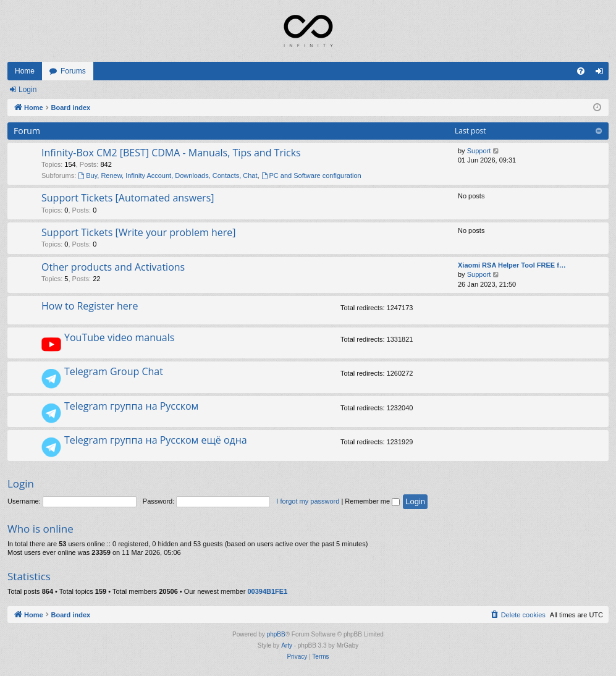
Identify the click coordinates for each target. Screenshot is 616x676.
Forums (73, 71)
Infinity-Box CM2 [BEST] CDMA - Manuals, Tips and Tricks (171, 153)
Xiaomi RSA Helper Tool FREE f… (512, 265)
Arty (287, 645)
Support (479, 151)
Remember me (372, 501)
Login (27, 90)
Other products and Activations (113, 267)
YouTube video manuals (119, 337)
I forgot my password (308, 501)
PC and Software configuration (311, 175)
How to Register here (90, 306)
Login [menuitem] (602, 74)
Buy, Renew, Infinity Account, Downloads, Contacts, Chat (167, 175)
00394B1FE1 (267, 591)
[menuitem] (581, 71)
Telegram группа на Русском (131, 406)
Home (25, 71)
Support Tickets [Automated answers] (128, 198)
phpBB (276, 634)
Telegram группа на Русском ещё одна (156, 440)
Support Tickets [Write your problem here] (138, 232)
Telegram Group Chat (114, 371)
